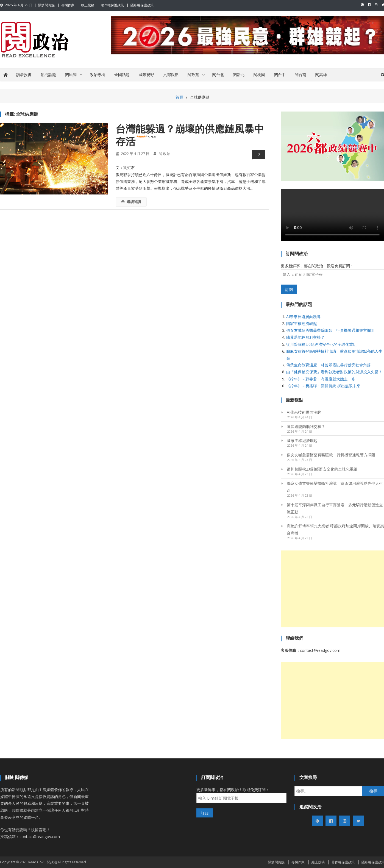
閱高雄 (321, 75)
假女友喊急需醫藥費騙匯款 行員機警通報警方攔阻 (330, 330)
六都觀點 (171, 75)
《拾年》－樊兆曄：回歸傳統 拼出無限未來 (323, 386)
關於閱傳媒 (46, 5)
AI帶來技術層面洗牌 (303, 317)
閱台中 (280, 75)
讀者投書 (24, 75)
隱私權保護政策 (142, 5)
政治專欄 (98, 75)
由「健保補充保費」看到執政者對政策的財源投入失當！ (334, 372)
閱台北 (218, 75)
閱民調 (71, 75)
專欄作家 (68, 5)
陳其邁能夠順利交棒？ (305, 337)
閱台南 (300, 75)
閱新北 (239, 75)
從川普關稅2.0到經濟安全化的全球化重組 (322, 344)
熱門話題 (48, 75)
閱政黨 (193, 75)
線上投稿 (88, 5)
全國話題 (122, 75)
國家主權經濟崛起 (302, 323)
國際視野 (146, 75)
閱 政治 (165, 154)
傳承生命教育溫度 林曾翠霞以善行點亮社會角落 (329, 365)
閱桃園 (259, 75)
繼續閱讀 (131, 202)
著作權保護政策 (112, 5)
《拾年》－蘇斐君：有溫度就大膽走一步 (321, 379)
